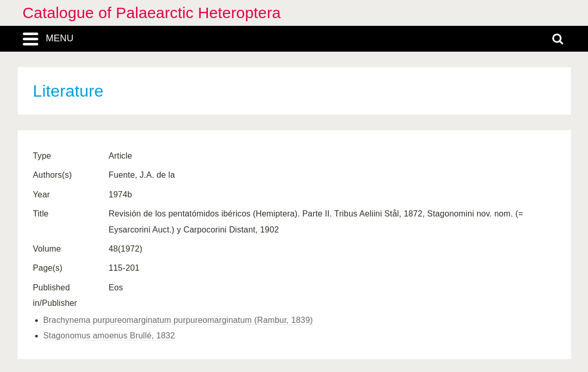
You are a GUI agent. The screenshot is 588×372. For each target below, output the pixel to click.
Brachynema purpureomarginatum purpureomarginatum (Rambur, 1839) (178, 320)
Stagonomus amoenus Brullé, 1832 (109, 336)
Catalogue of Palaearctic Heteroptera (152, 13)
